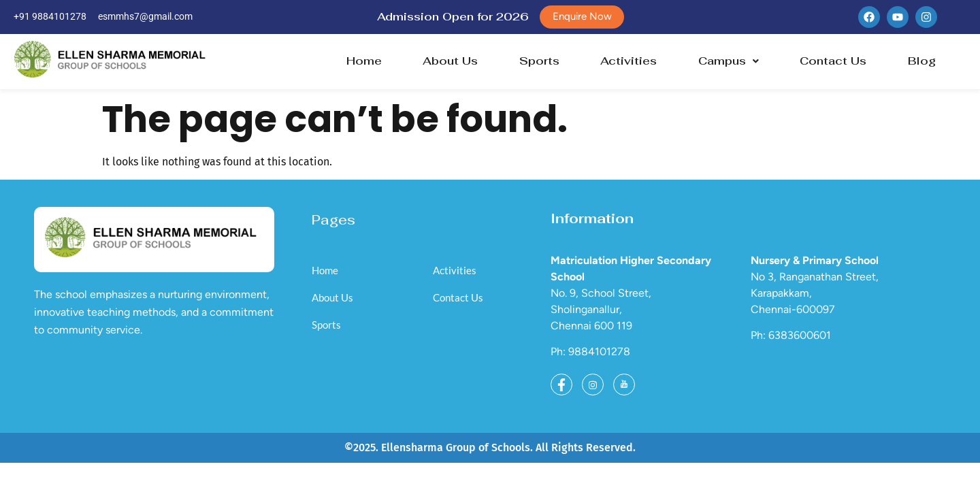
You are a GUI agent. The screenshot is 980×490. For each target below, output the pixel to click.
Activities (628, 62)
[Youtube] (624, 385)
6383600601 (800, 337)
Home (364, 62)
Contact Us (833, 62)
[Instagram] (593, 385)
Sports (539, 62)
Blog (922, 62)
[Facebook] (561, 385)
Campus (729, 62)
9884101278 (599, 353)
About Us (450, 62)
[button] (729, 62)
